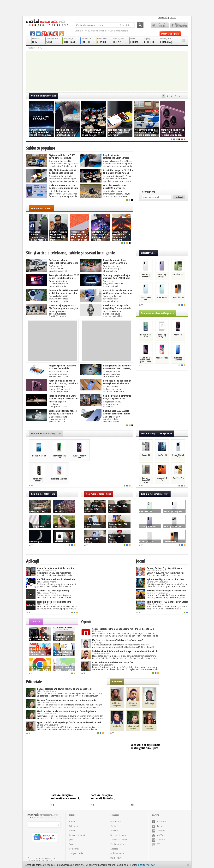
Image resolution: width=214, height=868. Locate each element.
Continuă (179, 197)
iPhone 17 (104, 31)
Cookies (114, 849)
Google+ (158, 831)
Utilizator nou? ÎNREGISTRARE (179, 25)
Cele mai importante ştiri (43, 96)
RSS (156, 844)
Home (72, 822)
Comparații (74, 849)
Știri (71, 840)
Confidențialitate (118, 844)
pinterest (56, 34)
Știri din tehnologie (119, 31)
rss (62, 34)
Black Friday (84, 31)
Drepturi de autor (119, 835)
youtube (50, 34)
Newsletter (149, 192)
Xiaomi (94, 31)
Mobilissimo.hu (117, 853)
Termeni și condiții (119, 840)
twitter (38, 34)
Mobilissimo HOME (35, 48)
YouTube (158, 835)
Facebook (159, 822)
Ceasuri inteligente (78, 835)
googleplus (44, 34)
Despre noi (163, 17)
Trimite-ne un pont (170, 34)
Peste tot (126, 25)
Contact (173, 17)
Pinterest (158, 840)
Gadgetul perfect (77, 853)
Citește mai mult (147, 865)
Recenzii (73, 844)
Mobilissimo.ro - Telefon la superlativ (47, 23)
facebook (32, 34)
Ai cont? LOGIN (160, 25)
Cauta (140, 25)
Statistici (114, 831)
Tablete (73, 831)
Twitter (158, 826)
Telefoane (74, 826)
